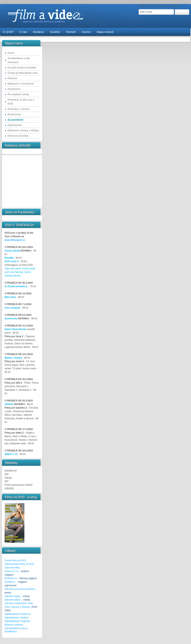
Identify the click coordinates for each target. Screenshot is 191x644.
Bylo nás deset (13, 269)
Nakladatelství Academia (18, 614)
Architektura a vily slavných (19, 60)
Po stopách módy (18, 94)
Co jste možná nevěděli (22, 68)
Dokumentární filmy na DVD (19, 564)
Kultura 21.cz (12, 571)
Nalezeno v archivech (21, 84)
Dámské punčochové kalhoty (20, 589)
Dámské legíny (13, 596)
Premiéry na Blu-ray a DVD (21, 102)
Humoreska (11, 319)
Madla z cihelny (13, 358)
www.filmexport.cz (15, 240)
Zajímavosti (15, 125)
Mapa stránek (105, 32)
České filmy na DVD (15, 561)
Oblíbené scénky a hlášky (23, 130)
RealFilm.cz (11, 578)
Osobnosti (14, 89)
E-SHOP (8, 32)
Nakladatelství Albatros (17, 618)
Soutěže (55, 32)
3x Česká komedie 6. (16, 286)
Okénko (9, 404)
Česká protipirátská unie (23, 73)
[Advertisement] (17, 181)
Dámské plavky (13, 600)
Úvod (11, 53)
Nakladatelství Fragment (17, 621)
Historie (12, 78)
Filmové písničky (18, 136)
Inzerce (86, 32)
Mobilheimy (11, 632)
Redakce (38, 32)
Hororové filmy (12, 568)
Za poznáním (15, 120)
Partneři (71, 32)
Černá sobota (12, 251)
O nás (23, 32)
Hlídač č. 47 (11, 454)
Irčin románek (12, 308)
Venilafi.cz (10, 582)
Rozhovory (14, 114)
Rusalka (9, 258)
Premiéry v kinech (19, 109)
